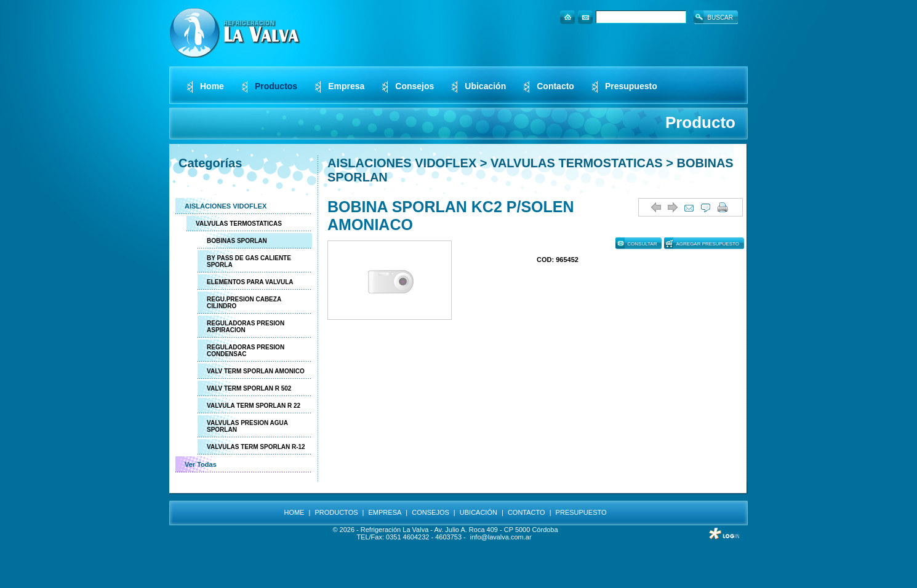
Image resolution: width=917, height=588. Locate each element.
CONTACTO (527, 512)
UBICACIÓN (479, 512)
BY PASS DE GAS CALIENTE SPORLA (249, 261)
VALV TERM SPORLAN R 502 (249, 388)
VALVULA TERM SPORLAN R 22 (254, 406)
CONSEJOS (430, 512)
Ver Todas (201, 464)
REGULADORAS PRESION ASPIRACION (246, 327)
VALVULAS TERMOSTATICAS (239, 224)
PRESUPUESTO (581, 512)
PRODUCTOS (336, 512)
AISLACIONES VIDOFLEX (226, 206)
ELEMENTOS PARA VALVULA (250, 282)
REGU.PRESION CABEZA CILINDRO (244, 303)
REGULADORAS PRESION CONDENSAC (246, 351)
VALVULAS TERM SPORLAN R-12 (256, 447)
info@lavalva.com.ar (501, 537)
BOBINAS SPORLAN (237, 241)
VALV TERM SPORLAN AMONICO (256, 371)
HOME (294, 512)
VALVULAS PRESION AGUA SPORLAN (247, 426)
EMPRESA (385, 512)
